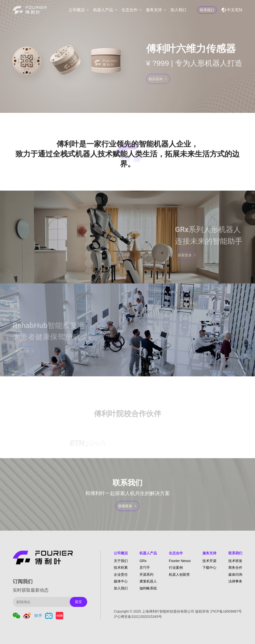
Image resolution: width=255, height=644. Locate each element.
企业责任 (121, 574)
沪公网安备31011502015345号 (138, 617)
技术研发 (235, 561)
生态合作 (129, 10)
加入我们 (178, 10)
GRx (143, 561)
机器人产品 (103, 10)
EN (239, 10)
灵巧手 (145, 568)
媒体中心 (121, 581)
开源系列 (146, 574)
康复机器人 (148, 581)
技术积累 (121, 568)
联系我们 (235, 553)
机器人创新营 (179, 574)
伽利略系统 (148, 588)
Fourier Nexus (180, 561)
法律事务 (235, 581)
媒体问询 (235, 574)
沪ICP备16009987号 (226, 611)
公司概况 (77, 10)
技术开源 (209, 561)
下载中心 (209, 568)
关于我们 (121, 561)
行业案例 (176, 568)
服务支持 (154, 10)
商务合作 (235, 568)
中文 (231, 10)
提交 (78, 602)
